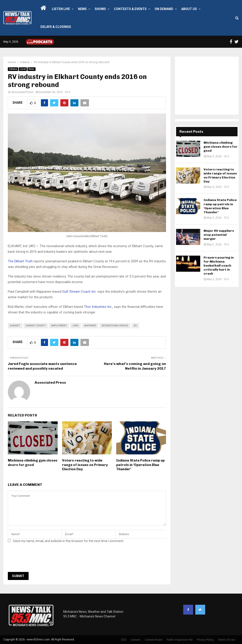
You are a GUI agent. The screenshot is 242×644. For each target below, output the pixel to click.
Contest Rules (154, 640)
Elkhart (15, 326)
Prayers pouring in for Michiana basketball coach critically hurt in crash (219, 266)
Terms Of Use (227, 640)
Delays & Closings (56, 27)
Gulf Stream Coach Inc (79, 292)
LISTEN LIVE (61, 9)
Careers (136, 640)
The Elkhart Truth (21, 261)
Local (23, 69)
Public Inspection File (180, 640)
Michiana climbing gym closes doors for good (33, 463)
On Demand (164, 9)
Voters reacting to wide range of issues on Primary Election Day (85, 465)
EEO (124, 640)
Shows (100, 9)
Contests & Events (130, 9)
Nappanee (90, 326)
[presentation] (42, 559)
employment (59, 326)
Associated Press (22, 92)
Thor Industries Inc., (99, 307)
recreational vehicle (115, 326)
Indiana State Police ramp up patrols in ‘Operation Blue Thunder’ (140, 465)
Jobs (76, 326)
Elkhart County (36, 326)
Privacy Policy (205, 640)
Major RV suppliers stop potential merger (219, 235)
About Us (189, 9)
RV (135, 326)
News (82, 9)
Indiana (13, 69)
